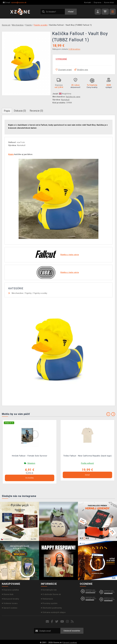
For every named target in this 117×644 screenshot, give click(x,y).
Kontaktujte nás (49, 590)
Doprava (98, 3)
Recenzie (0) (36, 111)
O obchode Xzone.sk (51, 594)
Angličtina (65, 94)
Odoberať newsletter (72, 631)
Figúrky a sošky (40, 293)
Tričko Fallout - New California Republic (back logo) (88, 456)
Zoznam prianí (64, 70)
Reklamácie (47, 599)
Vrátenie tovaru (10, 603)
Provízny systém (49, 603)
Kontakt (88, 3)
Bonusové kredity (10, 599)
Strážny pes (81, 70)
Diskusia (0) (20, 111)
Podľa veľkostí (88, 463)
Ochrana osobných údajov (53, 612)
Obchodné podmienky (51, 608)
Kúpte (11, 154)
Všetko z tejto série (70, 255)
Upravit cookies (10, 608)
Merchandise (18, 293)
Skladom (31, 463)
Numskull (65, 100)
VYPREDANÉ (61, 59)
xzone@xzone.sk (15, 3)
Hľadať (71, 12)
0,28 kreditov (74, 49)
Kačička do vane (73, 97)
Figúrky (28, 293)
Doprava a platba (10, 590)
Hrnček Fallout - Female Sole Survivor (30, 456)
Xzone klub (109, 3)
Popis (7, 111)
